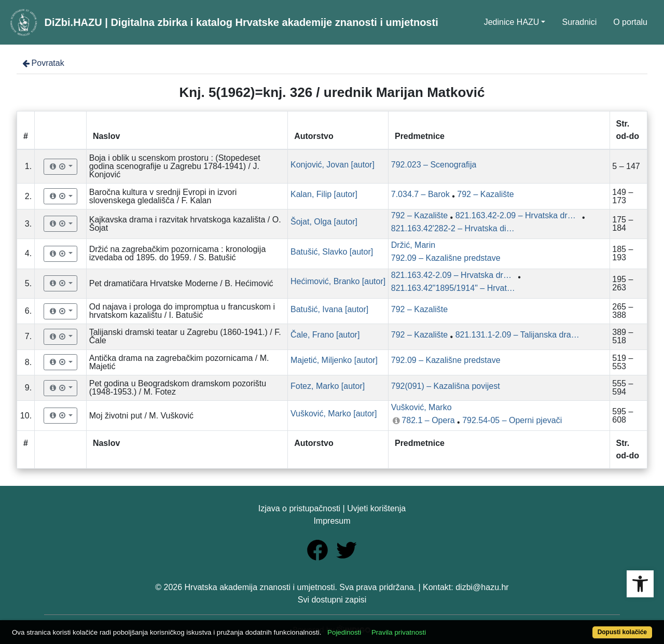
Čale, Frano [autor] (325, 335)
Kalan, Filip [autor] (324, 194)
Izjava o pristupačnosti (299, 508)
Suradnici (579, 22)
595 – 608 (622, 416)
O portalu (630, 22)
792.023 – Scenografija (434, 165)
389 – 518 (622, 336)
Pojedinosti (344, 632)
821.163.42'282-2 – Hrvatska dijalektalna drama (453, 228)
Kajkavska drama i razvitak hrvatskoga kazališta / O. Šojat (185, 224)
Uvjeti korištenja (376, 508)
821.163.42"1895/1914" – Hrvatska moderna (453, 288)
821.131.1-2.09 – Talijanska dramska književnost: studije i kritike (518, 335)
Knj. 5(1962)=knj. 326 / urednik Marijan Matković (332, 92)
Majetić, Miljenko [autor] (334, 360)
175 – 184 (622, 224)
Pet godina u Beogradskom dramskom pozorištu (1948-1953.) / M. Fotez (178, 388)
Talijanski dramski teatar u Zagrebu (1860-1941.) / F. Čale (185, 336)
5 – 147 (626, 166)
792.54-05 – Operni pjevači (512, 420)
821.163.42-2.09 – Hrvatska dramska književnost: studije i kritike (518, 215)
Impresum (332, 521)
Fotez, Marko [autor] (328, 386)
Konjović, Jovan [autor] (333, 165)
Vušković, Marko (421, 407)
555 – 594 (622, 388)
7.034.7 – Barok (420, 194)
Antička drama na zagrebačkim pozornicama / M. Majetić (179, 362)
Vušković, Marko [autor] (334, 414)
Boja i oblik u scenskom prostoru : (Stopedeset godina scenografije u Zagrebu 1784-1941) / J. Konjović (175, 166)
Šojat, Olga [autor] (324, 222)
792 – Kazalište (485, 194)
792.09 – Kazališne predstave (446, 258)
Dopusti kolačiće (622, 632)
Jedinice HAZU (512, 22)
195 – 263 (622, 283)
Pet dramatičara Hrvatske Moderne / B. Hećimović (181, 283)
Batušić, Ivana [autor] (329, 309)
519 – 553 (622, 362)
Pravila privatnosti (399, 632)
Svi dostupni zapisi (332, 600)
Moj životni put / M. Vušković (141, 416)
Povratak (43, 63)
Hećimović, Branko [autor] (338, 281)
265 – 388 (622, 311)
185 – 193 (622, 253)
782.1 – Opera (428, 420)
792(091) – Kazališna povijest (446, 386)
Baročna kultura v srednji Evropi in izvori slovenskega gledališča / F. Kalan (163, 196)
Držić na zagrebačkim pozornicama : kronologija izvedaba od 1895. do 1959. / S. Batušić (178, 253)
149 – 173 (622, 196)
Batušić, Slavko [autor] (332, 252)
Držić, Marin (413, 245)
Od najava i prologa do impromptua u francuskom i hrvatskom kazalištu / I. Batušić (182, 311)
